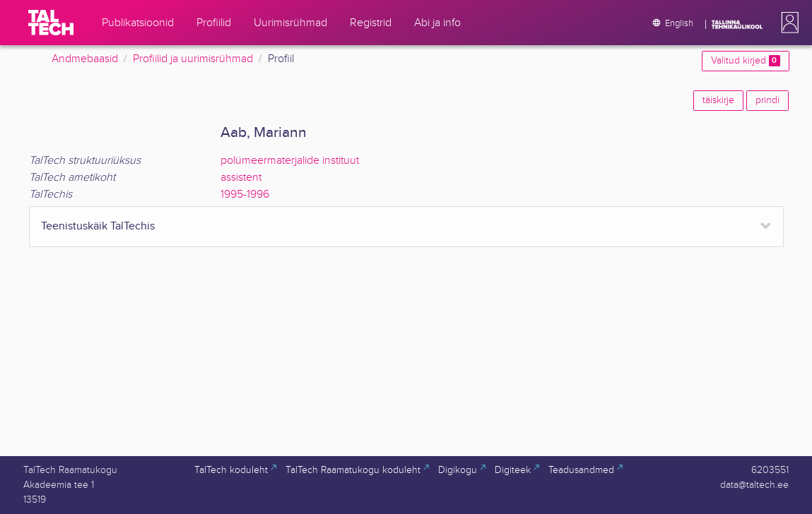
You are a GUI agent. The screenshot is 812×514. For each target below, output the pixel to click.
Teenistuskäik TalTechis (98, 226)
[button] (787, 23)
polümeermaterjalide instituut (290, 161)
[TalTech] (51, 23)
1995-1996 (245, 195)
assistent (241, 178)
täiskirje (718, 100)
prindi (767, 100)
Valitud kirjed (745, 61)
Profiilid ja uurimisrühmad (193, 59)
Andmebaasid (85, 59)
